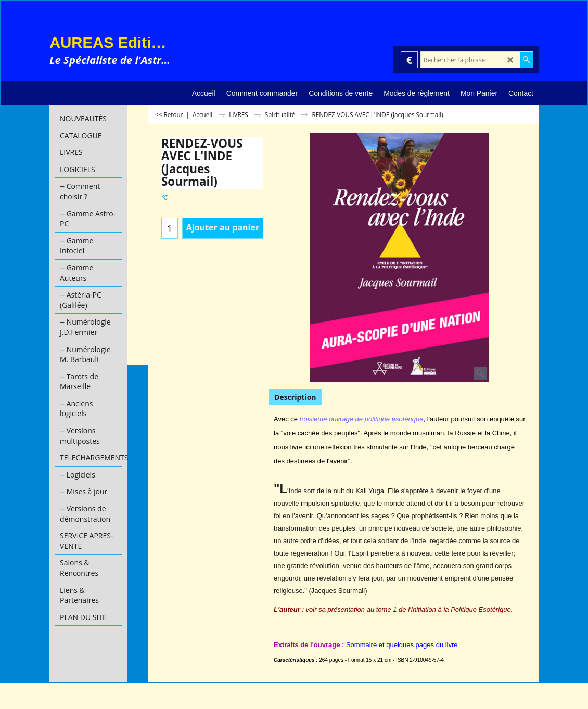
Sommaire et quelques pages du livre (402, 645)
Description (295, 397)
